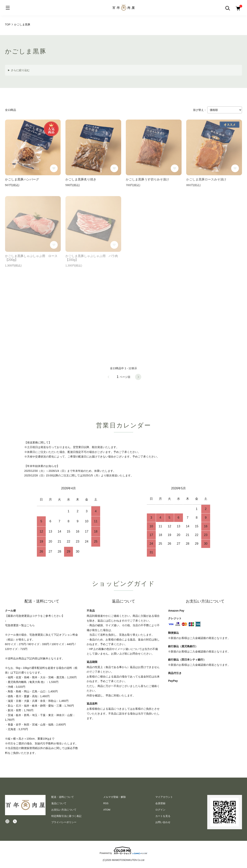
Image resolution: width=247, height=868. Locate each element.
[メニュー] (8, 8)
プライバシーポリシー (64, 822)
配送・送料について (63, 797)
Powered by (123, 850)
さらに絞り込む (20, 70)
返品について (59, 803)
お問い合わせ (163, 822)
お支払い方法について (64, 810)
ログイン (160, 810)
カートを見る (163, 816)
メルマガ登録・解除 (115, 797)
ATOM (107, 810)
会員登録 (160, 803)
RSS (106, 803)
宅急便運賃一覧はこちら (20, 625)
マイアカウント (164, 797)
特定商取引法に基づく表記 (66, 816)
